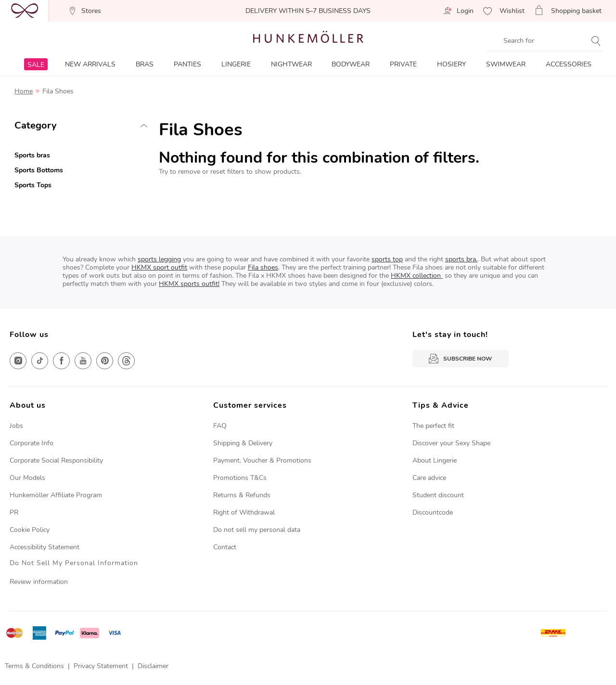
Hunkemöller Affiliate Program (56, 495)
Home (24, 91)
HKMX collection (417, 276)
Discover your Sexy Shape (451, 443)
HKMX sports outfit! (189, 284)
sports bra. (461, 259)
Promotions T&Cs (240, 478)
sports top (387, 259)
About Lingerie (435, 460)
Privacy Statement (101, 666)
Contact (225, 547)
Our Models (27, 478)
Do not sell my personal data (257, 530)
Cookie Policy (30, 530)
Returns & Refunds (242, 495)
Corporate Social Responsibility (56, 460)
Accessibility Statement (45, 547)
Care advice (429, 478)
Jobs (16, 426)
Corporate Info (32, 443)
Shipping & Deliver (241, 443)
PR (14, 512)
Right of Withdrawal (244, 512)
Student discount (438, 495)
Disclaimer (153, 666)
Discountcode (433, 512)
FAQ (220, 426)
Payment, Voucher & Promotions (262, 460)
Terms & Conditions (34, 666)
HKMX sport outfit (159, 267)
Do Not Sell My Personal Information (74, 563)
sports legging (159, 259)
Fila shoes (263, 267)
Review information (39, 582)
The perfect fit (433, 426)
